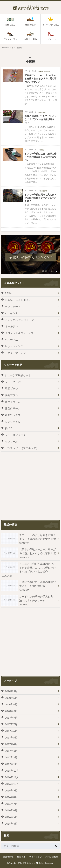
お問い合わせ (52, 857)
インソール (11, 441)
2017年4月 (11, 744)
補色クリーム (13, 402)
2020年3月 (11, 711)
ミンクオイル (13, 422)
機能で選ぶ (30, 25)
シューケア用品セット (18, 375)
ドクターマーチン (15, 353)
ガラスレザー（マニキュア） (22, 448)
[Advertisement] (30, 486)
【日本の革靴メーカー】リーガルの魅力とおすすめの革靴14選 (29, 553)
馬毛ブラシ (11, 388)
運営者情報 (8, 857)
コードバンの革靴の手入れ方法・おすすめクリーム (29, 600)
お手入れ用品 (30, 39)
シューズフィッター (17, 435)
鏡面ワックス (13, 415)
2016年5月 (11, 817)
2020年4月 (11, 704)
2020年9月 (11, 691)
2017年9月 (11, 718)
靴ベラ (9, 428)
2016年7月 (11, 804)
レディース (51, 39)
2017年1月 (11, 764)
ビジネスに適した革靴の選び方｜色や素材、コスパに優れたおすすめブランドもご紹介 (29, 570)
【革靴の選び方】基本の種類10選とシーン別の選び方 (29, 586)
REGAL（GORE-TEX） (18, 300)
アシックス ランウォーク (19, 320)
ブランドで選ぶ (10, 39)
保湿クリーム (13, 408)
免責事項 (21, 857)
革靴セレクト (29, 863)
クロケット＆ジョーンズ (19, 333)
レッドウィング (14, 346)
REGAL (9, 293)
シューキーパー (14, 382)
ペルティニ (11, 340)
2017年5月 (11, 737)
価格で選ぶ (10, 25)
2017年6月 (11, 731)
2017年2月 (11, 757)
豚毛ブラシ (11, 395)
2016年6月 (11, 810)
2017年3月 (11, 751)
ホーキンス (11, 313)
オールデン (11, 326)
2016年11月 (12, 777)
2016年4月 (11, 824)
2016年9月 (11, 790)
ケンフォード (13, 306)
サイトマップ (35, 857)
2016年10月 (12, 784)
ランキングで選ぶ (51, 25)
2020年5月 (11, 698)
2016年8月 (11, 797)
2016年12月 (12, 771)
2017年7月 (11, 724)
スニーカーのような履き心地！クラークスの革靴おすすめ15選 (29, 539)
